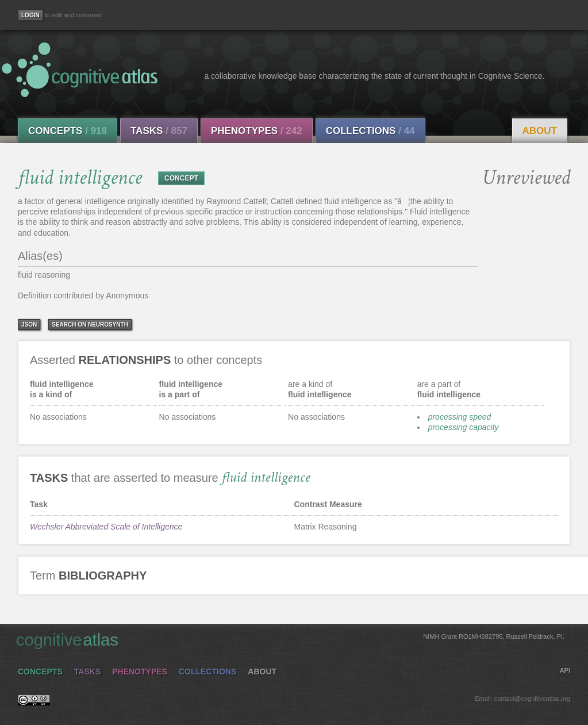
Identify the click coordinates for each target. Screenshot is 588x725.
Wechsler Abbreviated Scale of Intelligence (106, 527)
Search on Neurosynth (90, 325)
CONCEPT (181, 178)
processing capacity (464, 427)
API (565, 670)
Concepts (68, 131)
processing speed (460, 417)
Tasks (159, 131)
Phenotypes (257, 131)
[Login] (30, 15)
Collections (370, 131)
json (29, 325)
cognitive (290, 639)
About (540, 131)
